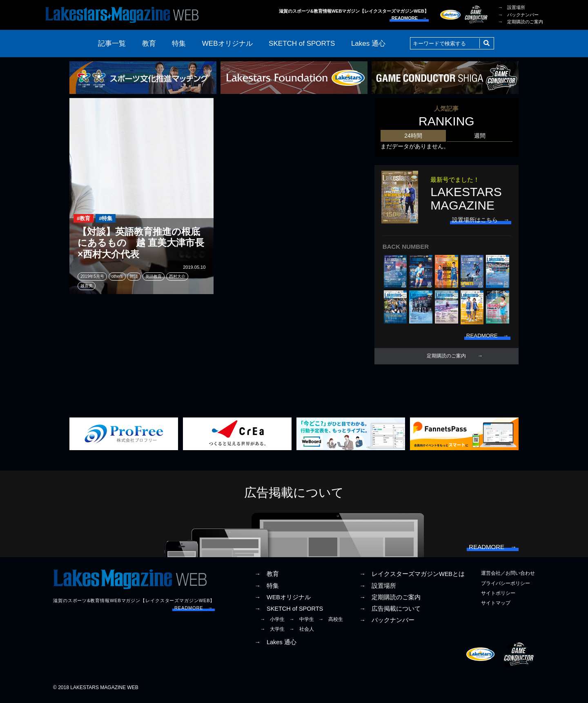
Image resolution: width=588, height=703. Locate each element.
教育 (149, 44)
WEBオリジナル (227, 44)
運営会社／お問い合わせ (508, 576)
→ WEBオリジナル (283, 600)
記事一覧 (112, 44)
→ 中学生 (302, 623)
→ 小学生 (272, 623)
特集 (179, 44)
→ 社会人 (302, 632)
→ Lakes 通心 (275, 645)
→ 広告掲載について (390, 611)
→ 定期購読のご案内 (521, 22)
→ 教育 (267, 577)
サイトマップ (496, 606)
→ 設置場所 (512, 7)
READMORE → (409, 18)
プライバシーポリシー (506, 586)
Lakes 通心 (368, 44)
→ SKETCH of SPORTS (289, 611)
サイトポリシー (498, 596)
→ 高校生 (331, 623)
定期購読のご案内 (446, 357)
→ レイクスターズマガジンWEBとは (412, 577)
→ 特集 (267, 589)
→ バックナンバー (518, 15)
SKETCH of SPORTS (302, 44)
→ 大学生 (272, 632)
